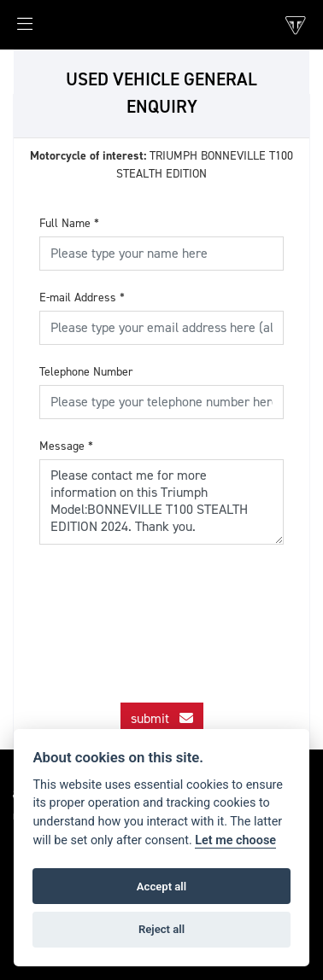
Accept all (161, 887)
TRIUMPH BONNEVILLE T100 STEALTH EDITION (161, 165)
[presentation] (169, 608)
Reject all (161, 929)
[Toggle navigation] (16, 29)
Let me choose (235, 840)
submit (162, 718)
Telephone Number (86, 372)
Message (66, 446)
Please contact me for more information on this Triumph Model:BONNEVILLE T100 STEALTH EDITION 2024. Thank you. (161, 502)
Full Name (69, 223)
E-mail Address (82, 297)
